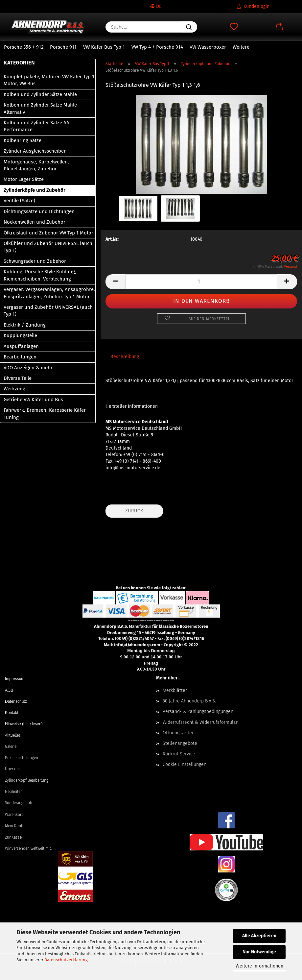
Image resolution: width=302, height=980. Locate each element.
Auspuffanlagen (21, 346)
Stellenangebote (180, 743)
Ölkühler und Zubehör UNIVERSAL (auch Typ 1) (48, 247)
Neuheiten (14, 792)
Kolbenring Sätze (23, 140)
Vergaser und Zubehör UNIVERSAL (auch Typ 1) (48, 311)
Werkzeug (14, 389)
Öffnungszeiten (179, 733)
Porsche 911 (63, 47)
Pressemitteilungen (22, 758)
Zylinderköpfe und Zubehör (35, 190)
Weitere (241, 47)
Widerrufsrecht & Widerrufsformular (200, 722)
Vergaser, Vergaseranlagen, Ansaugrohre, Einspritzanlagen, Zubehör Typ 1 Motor (49, 293)
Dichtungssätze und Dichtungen (39, 211)
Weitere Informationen (259, 966)
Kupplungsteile (20, 335)
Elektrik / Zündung (25, 325)
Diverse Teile (18, 378)
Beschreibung (125, 357)
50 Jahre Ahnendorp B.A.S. (189, 701)
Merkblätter (175, 690)
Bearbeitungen (20, 357)
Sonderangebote (19, 803)
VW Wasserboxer (208, 47)
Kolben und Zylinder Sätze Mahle (40, 94)
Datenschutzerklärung (66, 960)
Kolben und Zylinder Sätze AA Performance (36, 126)
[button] (279, 27)
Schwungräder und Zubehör (35, 261)
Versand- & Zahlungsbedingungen (198, 711)
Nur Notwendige (259, 952)
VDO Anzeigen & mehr (28, 368)
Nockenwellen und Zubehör (35, 222)
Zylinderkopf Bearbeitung (27, 780)
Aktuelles (13, 735)
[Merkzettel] (234, 27)
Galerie (11, 747)
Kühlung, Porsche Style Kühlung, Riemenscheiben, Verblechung (40, 275)
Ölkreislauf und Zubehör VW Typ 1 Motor (48, 233)
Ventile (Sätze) (19, 201)
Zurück (134, 511)
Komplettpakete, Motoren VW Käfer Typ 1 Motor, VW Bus (49, 80)
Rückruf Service (179, 754)
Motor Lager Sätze (24, 179)
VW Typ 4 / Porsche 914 (157, 47)
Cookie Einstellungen (185, 764)
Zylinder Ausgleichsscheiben (35, 151)
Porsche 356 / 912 (24, 47)
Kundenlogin (253, 6)
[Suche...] (189, 27)
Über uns (13, 769)
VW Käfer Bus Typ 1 (104, 47)
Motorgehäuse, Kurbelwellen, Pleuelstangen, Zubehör (36, 165)
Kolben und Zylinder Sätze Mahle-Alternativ (41, 108)
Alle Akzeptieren (259, 936)
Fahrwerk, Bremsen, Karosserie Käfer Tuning (45, 414)
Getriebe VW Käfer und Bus (33, 400)
